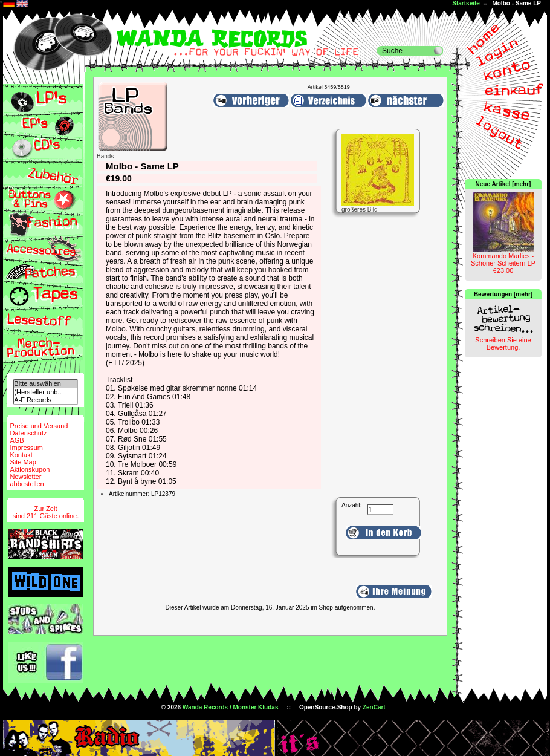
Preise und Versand (39, 426)
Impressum (26, 448)
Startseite (466, 3)
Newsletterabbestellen (27, 480)
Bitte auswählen (45, 384)
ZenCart (374, 707)
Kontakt (21, 455)
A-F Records (45, 400)
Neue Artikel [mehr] (503, 184)
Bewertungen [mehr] (503, 294)
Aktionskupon (30, 469)
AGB (17, 440)
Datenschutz (28, 433)
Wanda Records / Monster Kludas (231, 707)
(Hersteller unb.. (45, 392)
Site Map (23, 462)
